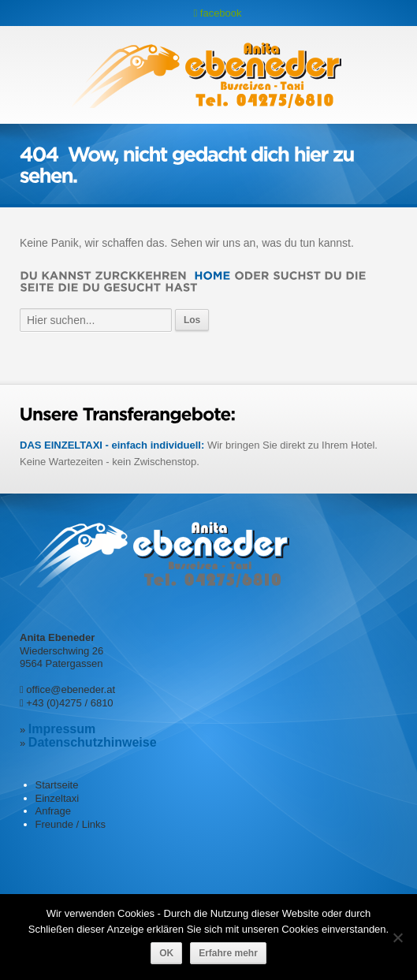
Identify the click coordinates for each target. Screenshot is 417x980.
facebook (217, 13)
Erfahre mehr (228, 953)
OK (166, 953)
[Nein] (397, 937)
